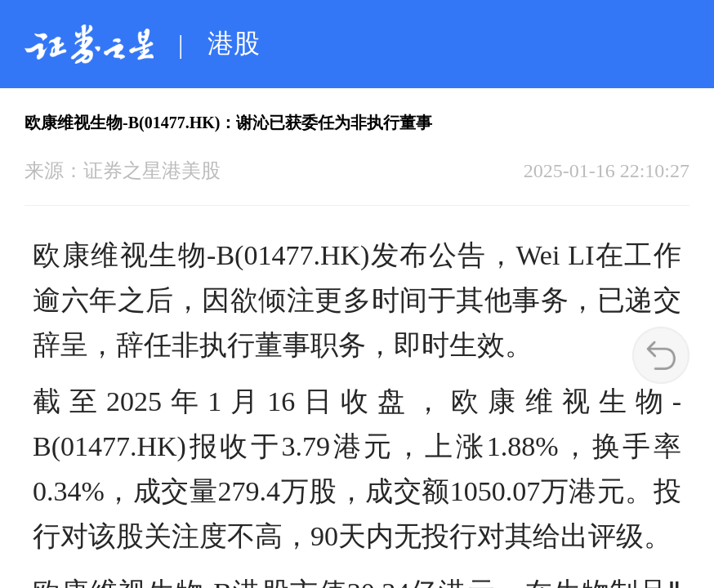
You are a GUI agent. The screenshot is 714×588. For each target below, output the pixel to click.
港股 (234, 43)
